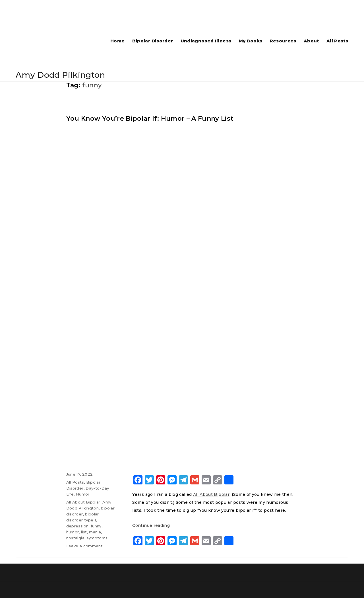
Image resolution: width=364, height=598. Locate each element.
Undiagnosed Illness (206, 41)
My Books (251, 41)
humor (73, 532)
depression (77, 526)
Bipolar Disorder (153, 41)
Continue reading (151, 525)
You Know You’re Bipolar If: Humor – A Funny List (150, 118)
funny (96, 526)
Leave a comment (84, 546)
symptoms (97, 538)
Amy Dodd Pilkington (60, 75)
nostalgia (75, 538)
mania (95, 532)
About (311, 41)
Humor (83, 494)
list (84, 532)
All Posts (337, 41)
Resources (283, 41)
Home (117, 41)
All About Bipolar (83, 502)
